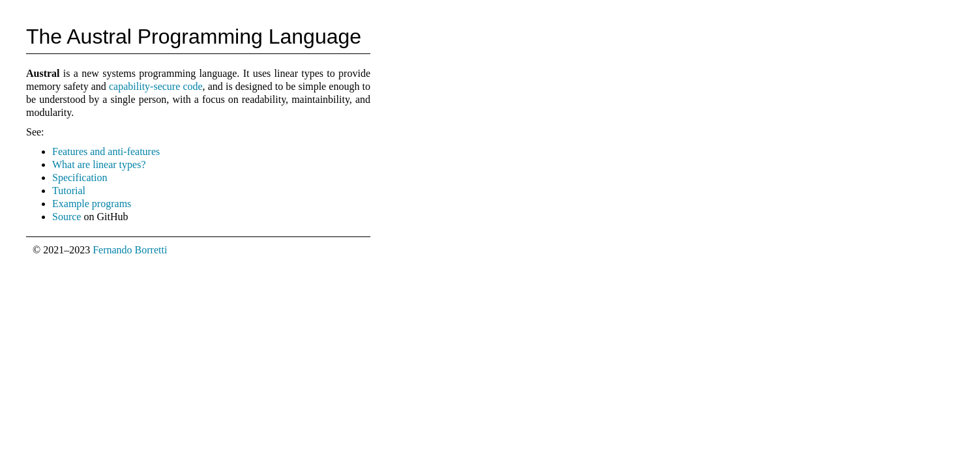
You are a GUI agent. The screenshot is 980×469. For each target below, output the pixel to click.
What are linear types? (99, 164)
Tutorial (69, 191)
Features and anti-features (106, 151)
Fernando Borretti (130, 250)
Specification (80, 178)
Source (67, 217)
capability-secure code (156, 86)
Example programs (92, 204)
